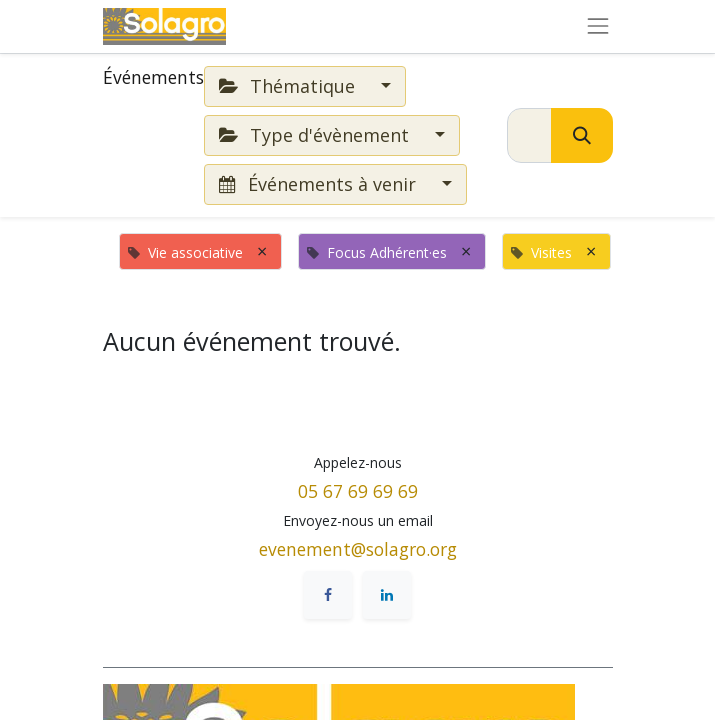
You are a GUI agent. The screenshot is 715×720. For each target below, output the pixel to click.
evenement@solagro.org (358, 549)
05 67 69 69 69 (358, 491)
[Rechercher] (582, 135)
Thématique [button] (289, 86)
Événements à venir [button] (320, 184)
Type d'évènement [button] (316, 135)
